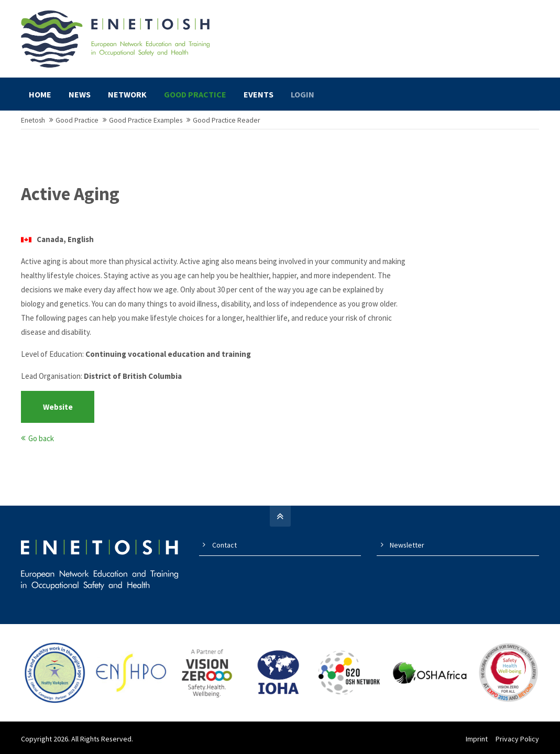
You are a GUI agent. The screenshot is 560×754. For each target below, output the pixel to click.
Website (58, 407)
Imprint (477, 739)
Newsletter (407, 545)
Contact (224, 545)
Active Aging (70, 194)
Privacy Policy (517, 739)
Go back (41, 438)
